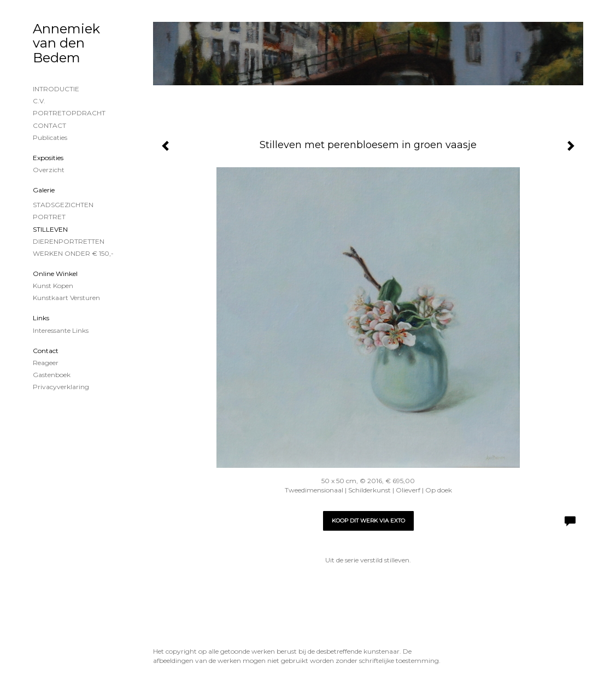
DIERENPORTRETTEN (69, 241)
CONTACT (49, 125)
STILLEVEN (50, 229)
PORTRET (49, 217)
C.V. (39, 101)
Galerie (44, 190)
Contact (46, 351)
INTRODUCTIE (56, 89)
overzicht (49, 170)
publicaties (50, 137)
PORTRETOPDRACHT (69, 113)
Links (41, 318)
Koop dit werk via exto (368, 521)
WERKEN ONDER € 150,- (73, 253)
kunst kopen (53, 286)
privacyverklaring (61, 387)
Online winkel (55, 274)
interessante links (61, 330)
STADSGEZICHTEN (63, 205)
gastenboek (52, 375)
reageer (46, 363)
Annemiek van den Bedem (66, 43)
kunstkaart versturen (66, 298)
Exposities (48, 158)
